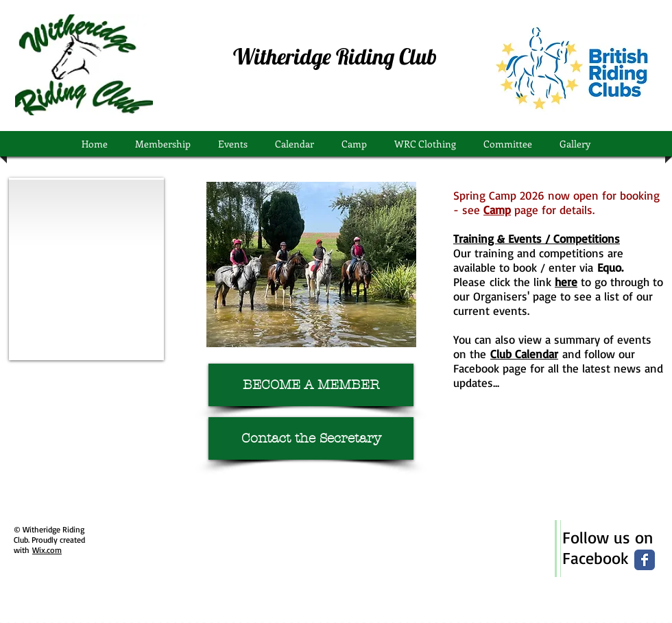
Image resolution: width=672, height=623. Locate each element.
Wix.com (47, 550)
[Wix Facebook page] (645, 560)
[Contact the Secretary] (311, 438)
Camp (497, 210)
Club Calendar (524, 354)
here (566, 282)
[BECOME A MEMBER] (311, 385)
